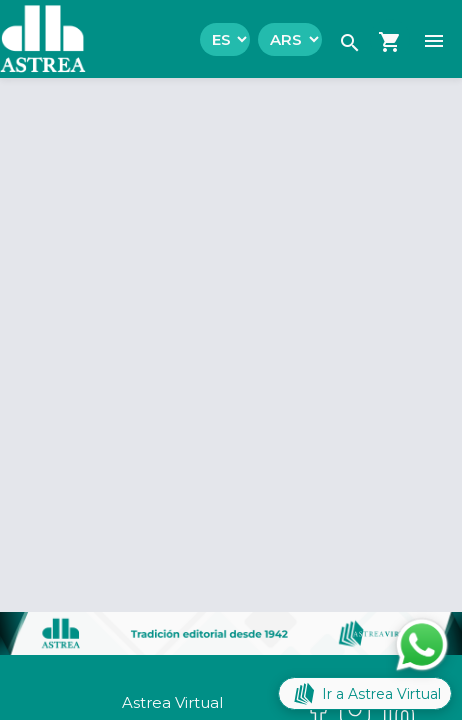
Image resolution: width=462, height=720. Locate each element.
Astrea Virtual (172, 702)
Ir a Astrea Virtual (365, 693)
